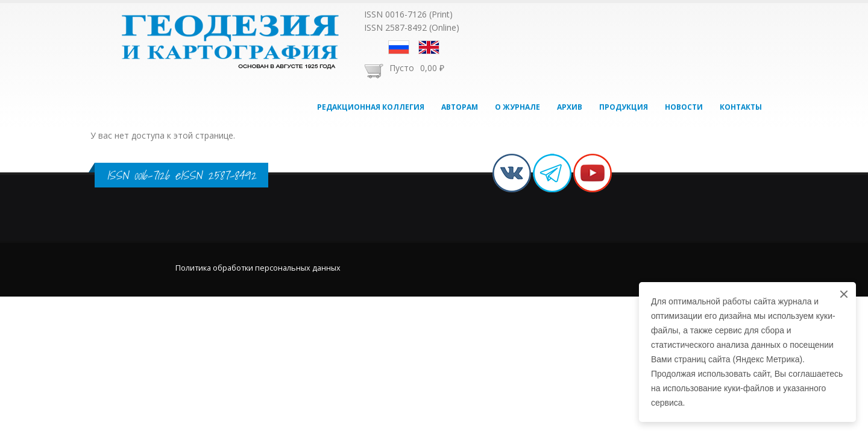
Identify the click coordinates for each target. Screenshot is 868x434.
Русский (399, 47)
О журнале (517, 107)
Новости (684, 107)
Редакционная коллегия (371, 107)
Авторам (460, 107)
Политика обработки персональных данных (258, 268)
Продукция (624, 107)
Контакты (741, 107)
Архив (570, 107)
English (429, 47)
